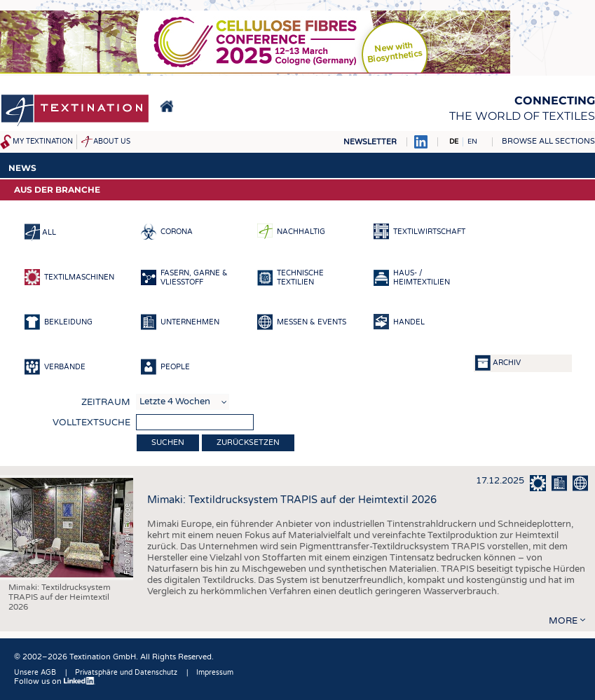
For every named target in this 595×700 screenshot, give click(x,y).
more (563, 621)
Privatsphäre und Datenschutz (126, 673)
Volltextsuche (91, 423)
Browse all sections (548, 141)
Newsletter (370, 142)
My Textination (43, 142)
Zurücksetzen (248, 442)
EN (472, 142)
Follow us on (55, 681)
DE (454, 142)
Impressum (215, 673)
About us (112, 142)
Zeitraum (106, 402)
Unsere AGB (35, 673)
